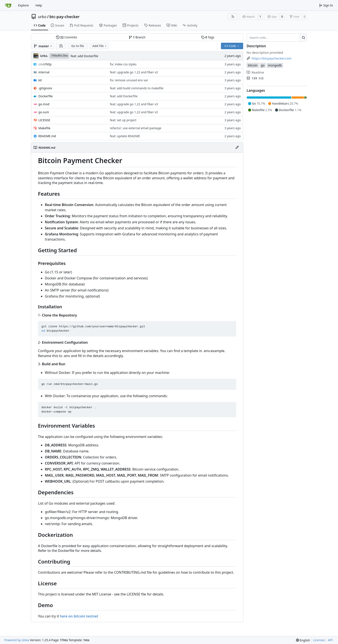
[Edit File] (237, 148)
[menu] (303, 640)
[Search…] (303, 38)
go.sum (44, 112)
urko (42, 17)
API (330, 640)
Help (39, 5)
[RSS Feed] (233, 17)
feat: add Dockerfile (84, 56)
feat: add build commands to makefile (137, 88)
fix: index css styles (123, 64)
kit (40, 80)
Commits (67, 37)
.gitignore (45, 88)
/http (45, 64)
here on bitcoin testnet (79, 616)
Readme (255, 72)
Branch (137, 37)
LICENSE (44, 120)
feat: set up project (123, 120)
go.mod (44, 104)
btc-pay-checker (64, 17)
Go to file (77, 46)
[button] (61, 46)
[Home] (8, 5)
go (263, 65)
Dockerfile (46, 96)
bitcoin (253, 65)
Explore (23, 5)
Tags (208, 37)
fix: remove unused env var (129, 80)
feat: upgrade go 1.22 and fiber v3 (134, 72)
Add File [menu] (100, 46)
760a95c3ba (59, 56)
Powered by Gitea (17, 640)
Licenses (319, 640)
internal (44, 72)
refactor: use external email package (136, 128)
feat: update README (125, 136)
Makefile (44, 128)
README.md (47, 136)
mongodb (275, 65)
